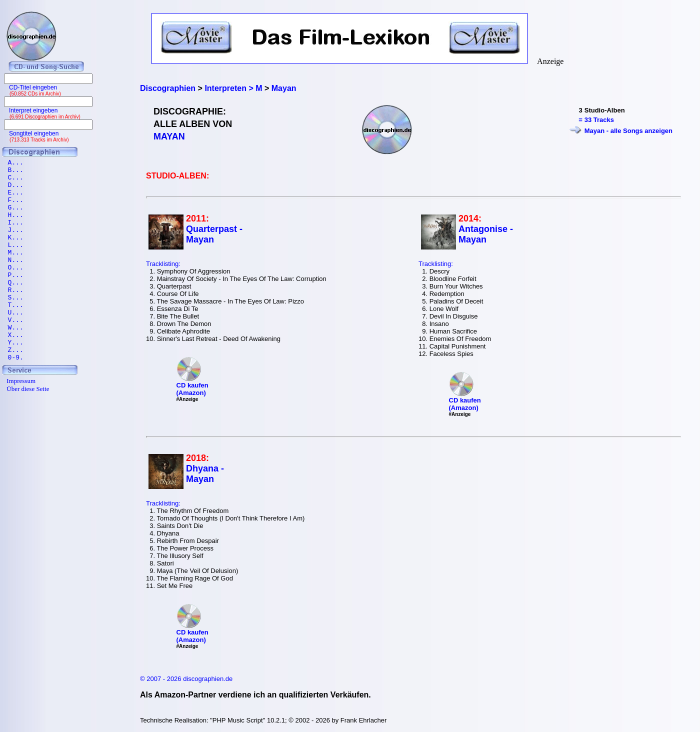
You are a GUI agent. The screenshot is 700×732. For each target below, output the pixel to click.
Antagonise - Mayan (486, 234)
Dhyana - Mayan (205, 474)
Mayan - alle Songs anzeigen (628, 131)
